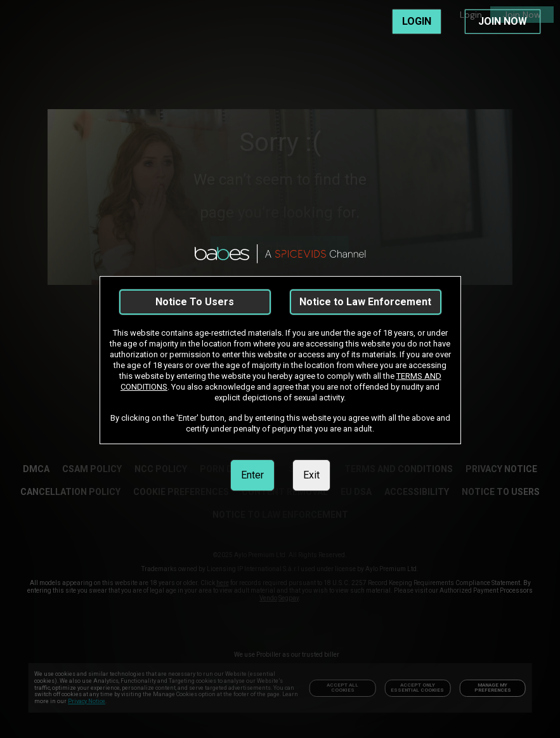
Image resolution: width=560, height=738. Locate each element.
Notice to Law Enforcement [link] (365, 302)
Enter (252, 475)
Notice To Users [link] (195, 302)
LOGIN (417, 21)
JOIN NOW (503, 21)
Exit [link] (311, 475)
